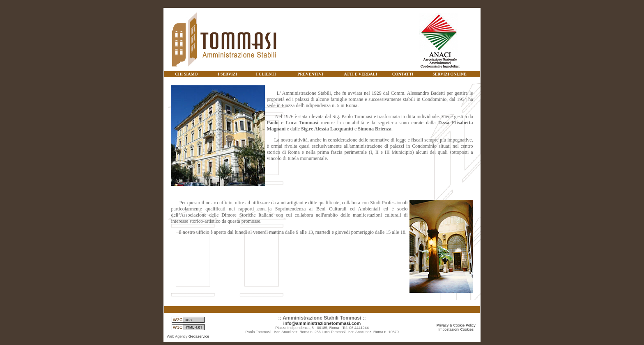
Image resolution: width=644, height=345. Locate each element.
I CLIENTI (266, 74)
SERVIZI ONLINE (450, 74)
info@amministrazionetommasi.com (322, 323)
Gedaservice (199, 336)
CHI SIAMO (186, 74)
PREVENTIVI (310, 74)
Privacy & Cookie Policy (456, 325)
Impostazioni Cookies (456, 329)
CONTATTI (403, 74)
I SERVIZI (227, 74)
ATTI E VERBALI (361, 74)
